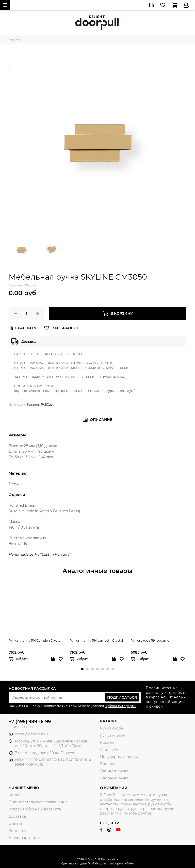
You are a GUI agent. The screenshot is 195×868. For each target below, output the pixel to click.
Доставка (17, 816)
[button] (82, 669)
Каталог (33, 404)
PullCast (47, 404)
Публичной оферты (120, 706)
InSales (129, 863)
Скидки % (109, 750)
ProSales (94, 863)
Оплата (15, 823)
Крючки (107, 742)
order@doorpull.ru (31, 734)
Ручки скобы (112, 728)
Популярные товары (119, 757)
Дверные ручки (115, 778)
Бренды (107, 764)
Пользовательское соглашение (38, 802)
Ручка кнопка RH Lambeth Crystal (96, 640)
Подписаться (122, 697)
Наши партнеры (24, 838)
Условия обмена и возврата (35, 809)
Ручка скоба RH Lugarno (150, 640)
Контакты (17, 831)
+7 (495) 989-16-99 (30, 722)
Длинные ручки (115, 771)
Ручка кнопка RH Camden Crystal (35, 640)
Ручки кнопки (113, 735)
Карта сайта (110, 859)
